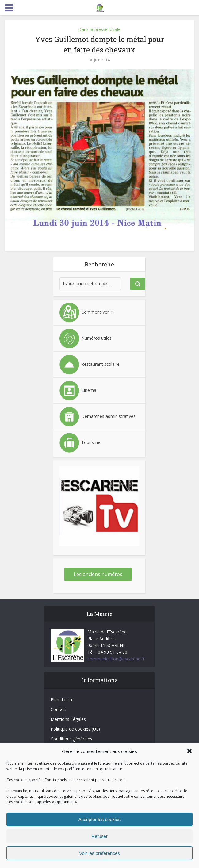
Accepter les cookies (100, 819)
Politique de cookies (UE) (75, 729)
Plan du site (62, 700)
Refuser (99, 836)
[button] (189, 751)
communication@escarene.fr (116, 659)
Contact (58, 709)
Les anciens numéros (98, 574)
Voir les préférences (99, 853)
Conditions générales (71, 739)
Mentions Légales (68, 719)
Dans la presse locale (99, 29)
